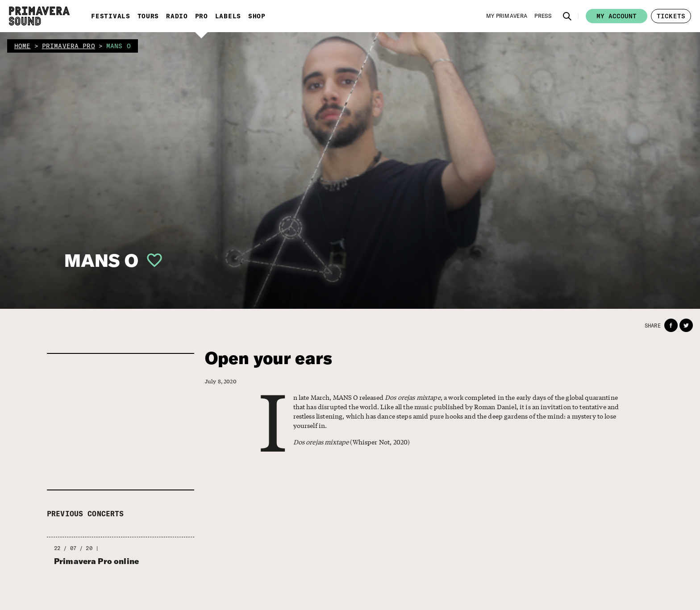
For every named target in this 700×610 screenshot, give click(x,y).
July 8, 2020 (221, 381)
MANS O (101, 260)
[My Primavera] (507, 16)
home (23, 46)
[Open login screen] (151, 260)
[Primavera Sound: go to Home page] (39, 16)
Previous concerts (85, 514)
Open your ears (269, 358)
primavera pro (69, 46)
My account (617, 16)
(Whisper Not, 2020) (352, 442)
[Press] (543, 16)
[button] (567, 16)
